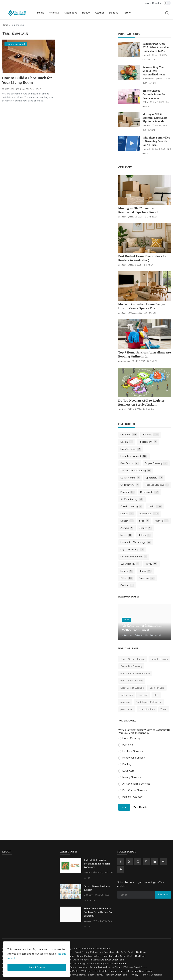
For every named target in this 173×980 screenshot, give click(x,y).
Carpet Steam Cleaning (133, 659)
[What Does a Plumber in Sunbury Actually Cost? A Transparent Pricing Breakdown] (71, 914)
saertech (147, 55)
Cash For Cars (157, 688)
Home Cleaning (131, 738)
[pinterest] (146, 862)
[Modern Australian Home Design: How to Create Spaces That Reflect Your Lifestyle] (145, 286)
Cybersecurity (130, 564)
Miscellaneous (131, 449)
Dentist (113, 13)
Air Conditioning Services (136, 784)
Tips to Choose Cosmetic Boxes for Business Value (154, 94)
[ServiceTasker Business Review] (71, 892)
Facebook (147, 578)
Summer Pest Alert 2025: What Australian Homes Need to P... (156, 47)
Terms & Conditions (152, 975)
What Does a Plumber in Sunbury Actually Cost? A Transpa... (98, 912)
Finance (162, 521)
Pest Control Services (134, 790)
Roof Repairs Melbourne (149, 702)
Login (147, 3)
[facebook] (121, 862)
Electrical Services (132, 751)
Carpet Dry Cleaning (131, 666)
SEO (156, 695)
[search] (167, 13)
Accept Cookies (37, 967)
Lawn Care (128, 771)
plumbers (125, 702)
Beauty (86, 13)
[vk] (163, 862)
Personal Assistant (133, 797)
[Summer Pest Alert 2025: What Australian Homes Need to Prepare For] (129, 49)
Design (127, 442)
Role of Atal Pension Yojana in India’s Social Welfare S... (97, 864)
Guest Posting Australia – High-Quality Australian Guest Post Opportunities (70, 949)
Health (155, 506)
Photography (148, 442)
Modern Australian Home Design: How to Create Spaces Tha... (142, 306)
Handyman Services (133, 758)
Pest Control (130, 463)
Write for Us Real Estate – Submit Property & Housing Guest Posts (117, 971)
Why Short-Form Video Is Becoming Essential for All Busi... (156, 141)
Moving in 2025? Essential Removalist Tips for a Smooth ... (155, 118)
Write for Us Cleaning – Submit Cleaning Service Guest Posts (94, 964)
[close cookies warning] (66, 945)
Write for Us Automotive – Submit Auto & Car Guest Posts (94, 960)
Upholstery (154, 478)
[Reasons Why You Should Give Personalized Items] (129, 73)
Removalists (149, 492)
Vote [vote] (124, 807)
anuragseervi (124, 361)
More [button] (127, 13)
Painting (127, 764)
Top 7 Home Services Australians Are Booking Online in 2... (145, 354)
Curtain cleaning (131, 506)
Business (151, 435)
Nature (127, 571)
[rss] (121, 870)
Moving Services (131, 777)
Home (41, 13)
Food (144, 521)
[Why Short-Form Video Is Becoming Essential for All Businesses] (129, 143)
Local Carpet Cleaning (132, 688)
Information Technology (136, 542)
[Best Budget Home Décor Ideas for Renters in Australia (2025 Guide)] (145, 238)
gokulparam (127, 635)
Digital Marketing (132, 549)
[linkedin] (155, 862)
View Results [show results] (140, 807)
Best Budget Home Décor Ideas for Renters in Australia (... (143, 258)
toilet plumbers (147, 709)
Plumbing (128, 745)
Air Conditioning (132, 499)
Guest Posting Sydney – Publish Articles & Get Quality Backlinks (111, 956)
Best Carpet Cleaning (132, 681)
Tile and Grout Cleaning (136, 471)
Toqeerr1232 (8, 89)
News (126, 535)
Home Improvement (134, 456)
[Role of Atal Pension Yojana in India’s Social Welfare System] (71, 866)
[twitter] (129, 862)
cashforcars (127, 695)
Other (127, 578)
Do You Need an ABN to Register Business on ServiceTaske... (141, 402)
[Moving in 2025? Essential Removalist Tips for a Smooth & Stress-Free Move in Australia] (129, 120)
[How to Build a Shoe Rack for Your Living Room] (29, 56)
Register (157, 3)
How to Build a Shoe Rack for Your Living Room (27, 80)
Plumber (128, 492)
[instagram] (138, 862)
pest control (127, 709)
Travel (151, 564)
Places (145, 571)
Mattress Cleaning (157, 485)
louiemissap (148, 79)
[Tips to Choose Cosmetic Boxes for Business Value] (129, 96)
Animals (54, 13)
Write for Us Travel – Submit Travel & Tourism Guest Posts (96, 975)
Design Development (134, 557)
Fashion (127, 585)
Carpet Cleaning (156, 463)
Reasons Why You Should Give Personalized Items (154, 71)
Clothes (100, 13)
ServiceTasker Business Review (97, 888)
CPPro (146, 102)
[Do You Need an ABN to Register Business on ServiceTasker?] (145, 382)
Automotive (71, 13)
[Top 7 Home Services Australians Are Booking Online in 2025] (145, 334)
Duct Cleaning (130, 478)
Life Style (129, 435)
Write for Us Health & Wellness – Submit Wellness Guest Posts (113, 967)
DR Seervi (89, 895)
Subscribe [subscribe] (163, 895)
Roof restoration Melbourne (135, 673)
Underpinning (130, 485)
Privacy (134, 975)
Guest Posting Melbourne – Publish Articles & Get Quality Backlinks (110, 952)
